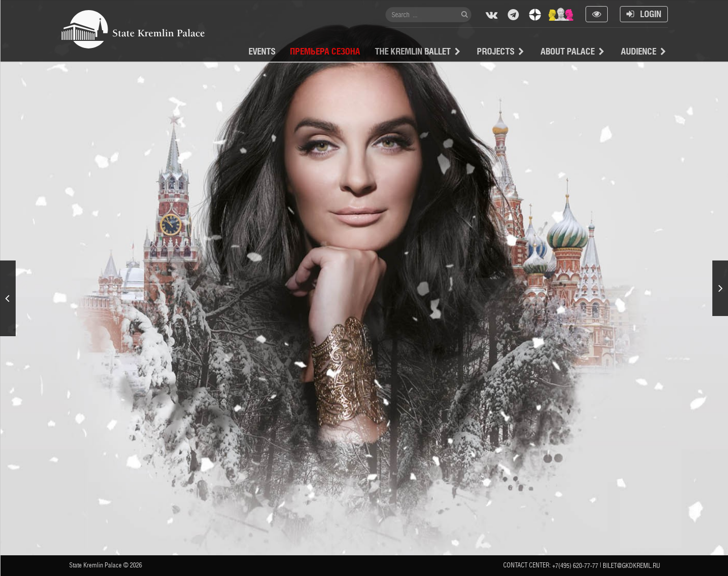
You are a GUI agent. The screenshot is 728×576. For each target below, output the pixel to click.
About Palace (568, 51)
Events (262, 51)
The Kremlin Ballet (413, 51)
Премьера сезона (325, 51)
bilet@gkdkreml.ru (632, 566)
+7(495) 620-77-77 (575, 566)
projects (496, 51)
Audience (639, 51)
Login (644, 14)
